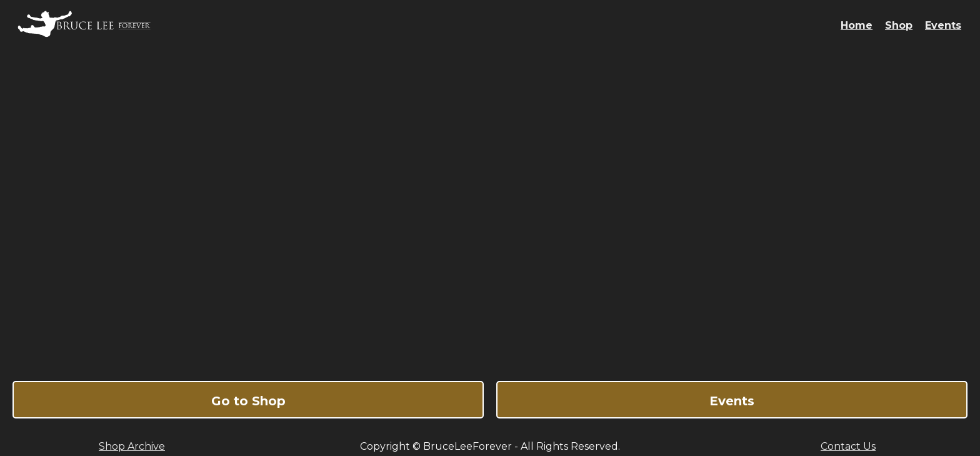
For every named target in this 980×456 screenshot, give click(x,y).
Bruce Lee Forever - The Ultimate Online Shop (490, 209)
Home (857, 25)
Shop (899, 25)
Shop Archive (132, 446)
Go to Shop (248, 401)
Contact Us (848, 446)
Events (943, 25)
